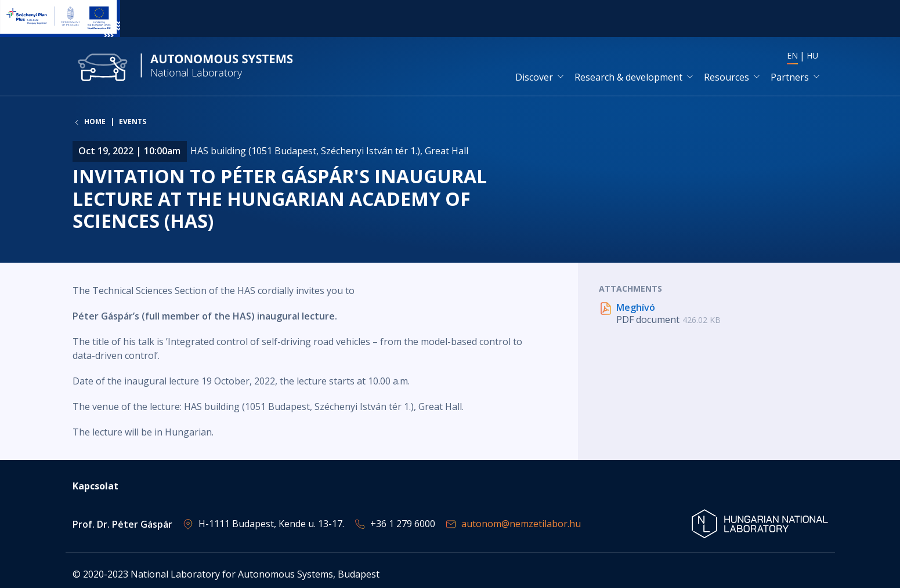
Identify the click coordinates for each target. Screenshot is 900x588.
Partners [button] (790, 77)
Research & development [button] (628, 77)
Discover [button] (534, 77)
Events (133, 121)
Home (95, 122)
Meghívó (636, 307)
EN (792, 55)
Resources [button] (726, 77)
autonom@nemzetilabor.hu (521, 524)
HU (812, 55)
